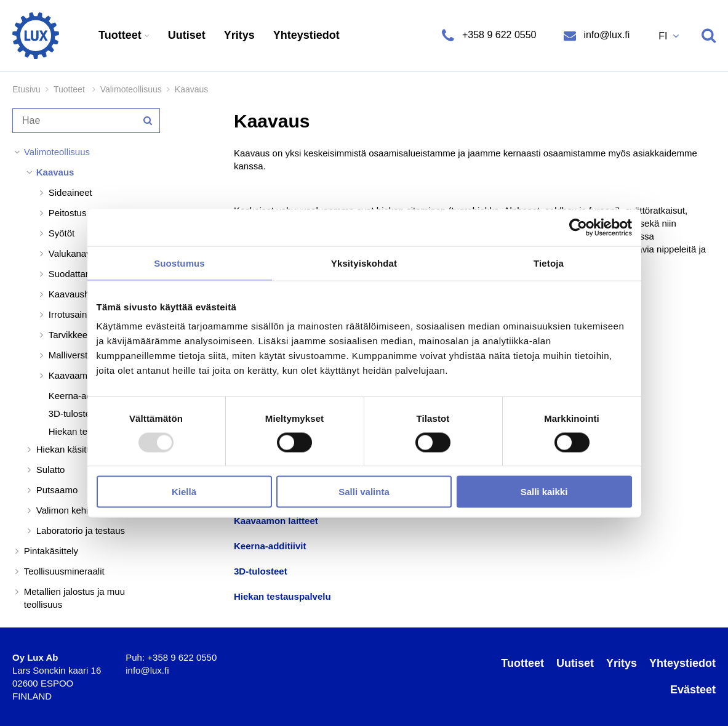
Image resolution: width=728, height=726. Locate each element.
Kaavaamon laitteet (276, 521)
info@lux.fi (605, 35)
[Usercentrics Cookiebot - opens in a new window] (578, 227)
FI (664, 36)
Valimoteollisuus (131, 89)
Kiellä (184, 492)
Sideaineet (70, 192)
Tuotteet (122, 35)
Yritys (239, 35)
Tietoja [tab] (549, 263)
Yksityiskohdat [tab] (364, 263)
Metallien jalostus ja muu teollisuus (74, 598)
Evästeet (693, 690)
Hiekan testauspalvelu (282, 596)
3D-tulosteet (261, 571)
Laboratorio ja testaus (81, 530)
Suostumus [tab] (179, 263)
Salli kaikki (544, 492)
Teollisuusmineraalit (64, 571)
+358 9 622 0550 (499, 35)
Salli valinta (364, 492)
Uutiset (187, 35)
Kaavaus (55, 172)
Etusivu (26, 89)
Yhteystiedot (306, 35)
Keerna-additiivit (270, 546)
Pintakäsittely (51, 551)
